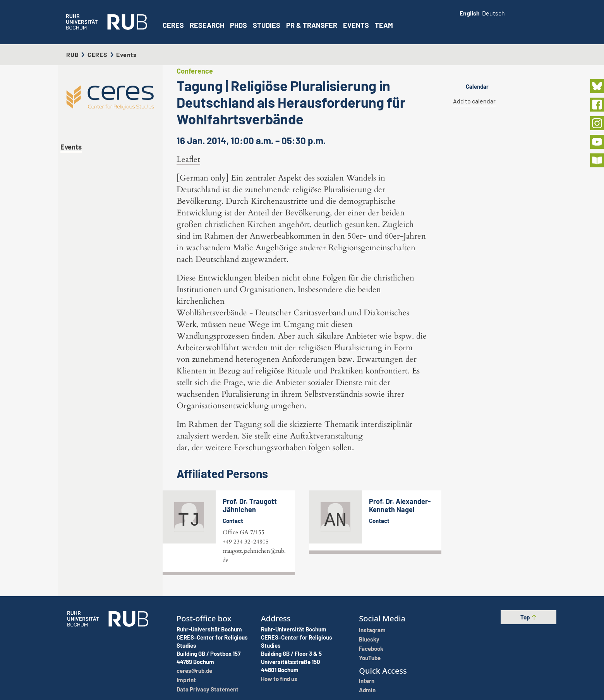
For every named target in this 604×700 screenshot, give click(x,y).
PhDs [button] (239, 25)
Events (356, 25)
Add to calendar (474, 101)
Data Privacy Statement (208, 689)
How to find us (279, 679)
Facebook (371, 648)
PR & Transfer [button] (312, 25)
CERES (173, 25)
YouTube (370, 658)
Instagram (372, 630)
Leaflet (188, 159)
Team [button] (384, 25)
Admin (367, 690)
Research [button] (207, 25)
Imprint (186, 680)
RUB (72, 54)
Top (529, 617)
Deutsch (493, 13)
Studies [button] (267, 25)
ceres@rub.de (194, 671)
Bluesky (369, 639)
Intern (367, 681)
